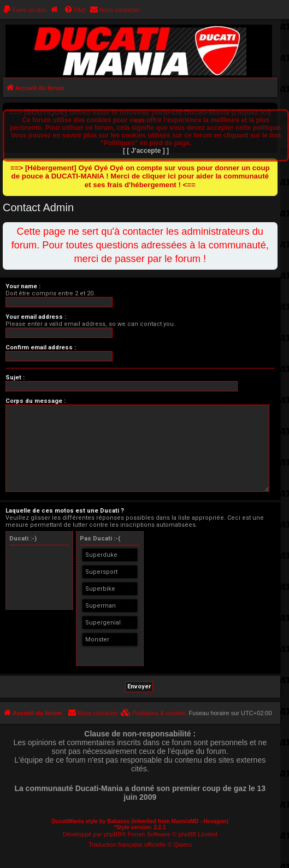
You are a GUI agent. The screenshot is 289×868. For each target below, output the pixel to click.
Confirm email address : (41, 347)
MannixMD (185, 821)
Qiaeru (183, 845)
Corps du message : (36, 401)
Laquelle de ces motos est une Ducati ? (65, 511)
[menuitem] (25, 10)
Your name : (23, 286)
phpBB (112, 834)
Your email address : (36, 317)
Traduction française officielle (127, 845)
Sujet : (15, 377)
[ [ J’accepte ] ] (146, 151)
